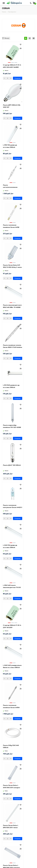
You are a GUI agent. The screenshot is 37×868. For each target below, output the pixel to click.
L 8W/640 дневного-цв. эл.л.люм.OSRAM (26, 547)
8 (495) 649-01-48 (10, 852)
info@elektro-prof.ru (11, 858)
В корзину (14, 78)
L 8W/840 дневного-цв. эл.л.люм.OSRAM (9, 227)
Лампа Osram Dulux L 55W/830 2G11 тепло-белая (26, 427)
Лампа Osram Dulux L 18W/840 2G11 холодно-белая (10, 467)
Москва (6, 862)
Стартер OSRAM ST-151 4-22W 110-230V (9, 347)
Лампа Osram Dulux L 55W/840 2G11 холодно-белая (26, 627)
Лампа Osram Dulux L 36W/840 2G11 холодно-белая (10, 427)
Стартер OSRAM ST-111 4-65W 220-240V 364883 (9, 67)
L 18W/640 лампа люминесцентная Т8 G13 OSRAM (26, 307)
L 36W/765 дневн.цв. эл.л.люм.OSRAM (9, 307)
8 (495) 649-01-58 (10, 854)
